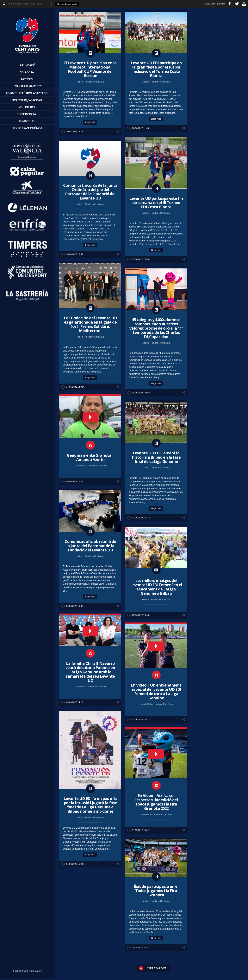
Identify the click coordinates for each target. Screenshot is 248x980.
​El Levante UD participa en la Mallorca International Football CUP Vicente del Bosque (90, 69)
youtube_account (244, 4)
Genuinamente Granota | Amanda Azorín (90, 457)
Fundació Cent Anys (94, 82)
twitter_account (237, 4)
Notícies (27, 79)
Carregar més (153, 968)
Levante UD (27, 121)
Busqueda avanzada (67, 4)
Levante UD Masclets (27, 86)
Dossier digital (27, 114)
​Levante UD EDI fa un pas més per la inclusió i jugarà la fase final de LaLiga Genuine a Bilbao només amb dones (90, 805)
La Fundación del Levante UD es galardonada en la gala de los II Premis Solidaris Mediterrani (90, 324)
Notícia (80, 82)
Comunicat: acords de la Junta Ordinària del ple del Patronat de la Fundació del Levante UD (90, 192)
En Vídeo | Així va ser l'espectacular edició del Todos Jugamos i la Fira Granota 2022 (156, 802)
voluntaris (27, 107)
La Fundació (27, 65)
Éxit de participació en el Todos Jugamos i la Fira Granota (156, 891)
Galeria (146, 599)
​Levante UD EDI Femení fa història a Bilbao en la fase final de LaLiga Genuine (156, 457)
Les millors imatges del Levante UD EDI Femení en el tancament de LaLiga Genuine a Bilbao (156, 587)
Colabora (27, 72)
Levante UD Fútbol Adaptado (27, 93)
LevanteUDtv (80, 466)
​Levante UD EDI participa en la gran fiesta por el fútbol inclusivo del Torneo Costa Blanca (156, 69)
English (221, 4)
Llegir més (90, 122)
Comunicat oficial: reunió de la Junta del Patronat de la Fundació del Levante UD (90, 546)
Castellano (210, 4)
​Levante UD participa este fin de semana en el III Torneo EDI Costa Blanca (156, 203)
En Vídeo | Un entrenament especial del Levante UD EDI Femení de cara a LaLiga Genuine (156, 691)
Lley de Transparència (27, 128)
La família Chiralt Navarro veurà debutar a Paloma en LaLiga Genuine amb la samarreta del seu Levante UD (90, 672)
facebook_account (230, 4)
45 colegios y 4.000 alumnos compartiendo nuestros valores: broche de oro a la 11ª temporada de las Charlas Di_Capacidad (156, 328)
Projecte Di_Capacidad (27, 100)
